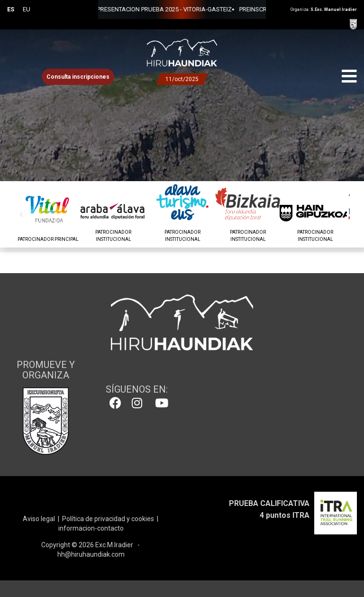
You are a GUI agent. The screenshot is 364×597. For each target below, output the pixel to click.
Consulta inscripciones (78, 77)
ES (11, 9)
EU (27, 9)
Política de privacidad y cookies (108, 519)
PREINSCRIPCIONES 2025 (242, 9)
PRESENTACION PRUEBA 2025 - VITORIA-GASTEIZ (133, 9)
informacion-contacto (91, 528)
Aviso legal (39, 519)
